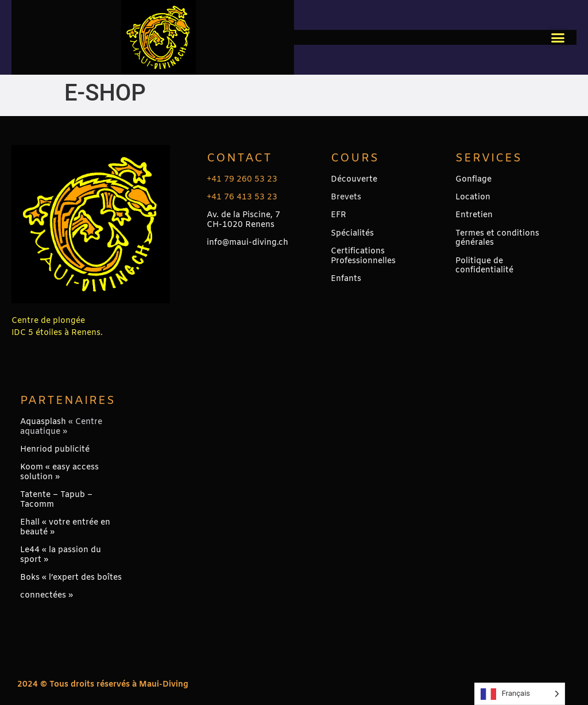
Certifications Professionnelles (363, 256)
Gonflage (473, 180)
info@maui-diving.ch (247, 243)
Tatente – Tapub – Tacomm (56, 500)
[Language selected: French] (520, 694)
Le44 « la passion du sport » (61, 555)
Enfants (346, 279)
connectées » (47, 596)
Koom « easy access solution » (59, 472)
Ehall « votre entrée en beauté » (65, 527)
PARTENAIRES (68, 401)
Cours (355, 158)
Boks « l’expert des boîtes (71, 578)
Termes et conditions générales (497, 238)
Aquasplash (43, 422)
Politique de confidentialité (484, 266)
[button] (558, 37)
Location (473, 197)
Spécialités (352, 234)
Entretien (474, 215)
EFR (339, 215)
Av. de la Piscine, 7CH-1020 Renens (243, 220)
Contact (239, 158)
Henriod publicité (55, 450)
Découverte (354, 180)
